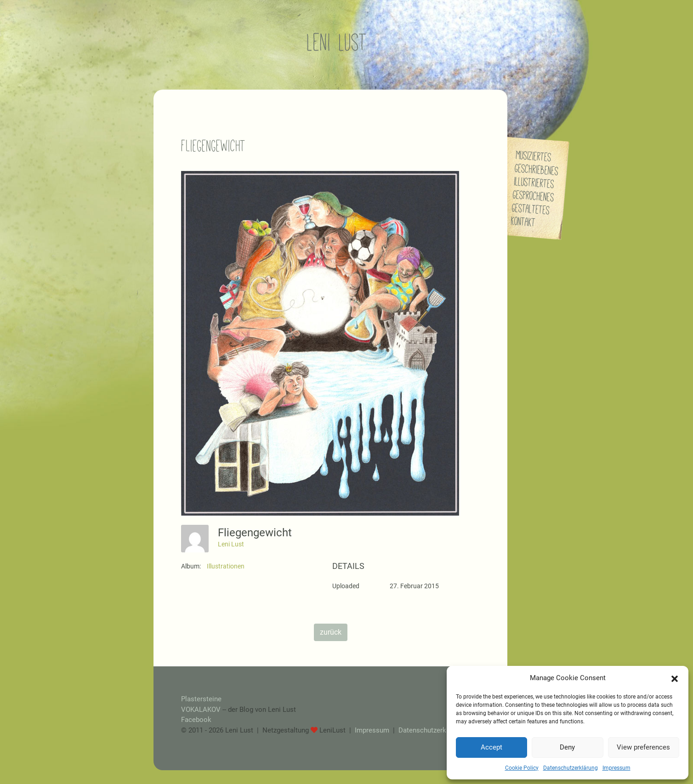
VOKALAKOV (201, 710)
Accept (491, 747)
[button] (675, 678)
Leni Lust (231, 544)
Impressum (616, 768)
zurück (331, 632)
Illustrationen (226, 566)
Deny (567, 747)
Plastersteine (201, 699)
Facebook (196, 720)
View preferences (643, 747)
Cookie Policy (522, 768)
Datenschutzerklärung (571, 768)
